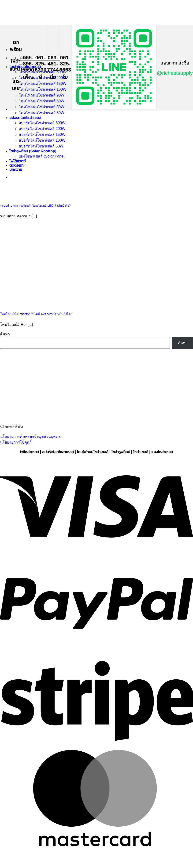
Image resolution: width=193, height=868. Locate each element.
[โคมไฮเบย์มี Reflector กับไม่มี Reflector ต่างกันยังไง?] (35, 304)
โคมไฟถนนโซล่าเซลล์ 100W (43, 89)
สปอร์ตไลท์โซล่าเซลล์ (25, 118)
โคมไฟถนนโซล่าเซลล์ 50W (41, 107)
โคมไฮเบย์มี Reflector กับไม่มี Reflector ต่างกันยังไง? (36, 314)
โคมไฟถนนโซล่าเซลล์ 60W (41, 101)
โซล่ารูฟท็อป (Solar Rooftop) (33, 151)
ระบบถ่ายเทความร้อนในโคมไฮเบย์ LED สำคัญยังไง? (35, 206)
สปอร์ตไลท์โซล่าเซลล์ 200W (42, 129)
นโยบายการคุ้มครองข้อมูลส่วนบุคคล (30, 436)
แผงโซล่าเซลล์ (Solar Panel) (42, 156)
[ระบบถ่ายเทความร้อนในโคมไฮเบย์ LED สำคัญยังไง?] (35, 196)
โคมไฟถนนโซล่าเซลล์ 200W (43, 78)
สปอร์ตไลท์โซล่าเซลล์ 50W (41, 146)
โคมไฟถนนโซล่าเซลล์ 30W (41, 113)
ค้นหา (5, 334)
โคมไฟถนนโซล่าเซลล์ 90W (41, 95)
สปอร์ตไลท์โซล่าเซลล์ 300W (42, 123)
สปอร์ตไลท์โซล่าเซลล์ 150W (42, 135)
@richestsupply (175, 73)
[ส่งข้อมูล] (21, 64)
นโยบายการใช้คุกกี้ (16, 442)
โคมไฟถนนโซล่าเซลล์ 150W (43, 84)
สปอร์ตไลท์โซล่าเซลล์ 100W (42, 140)
